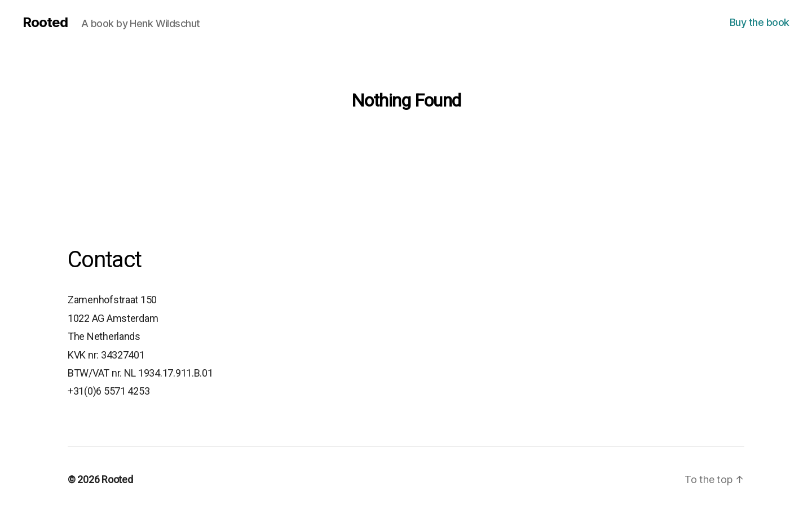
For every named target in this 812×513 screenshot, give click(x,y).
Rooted (45, 23)
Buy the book (760, 22)
